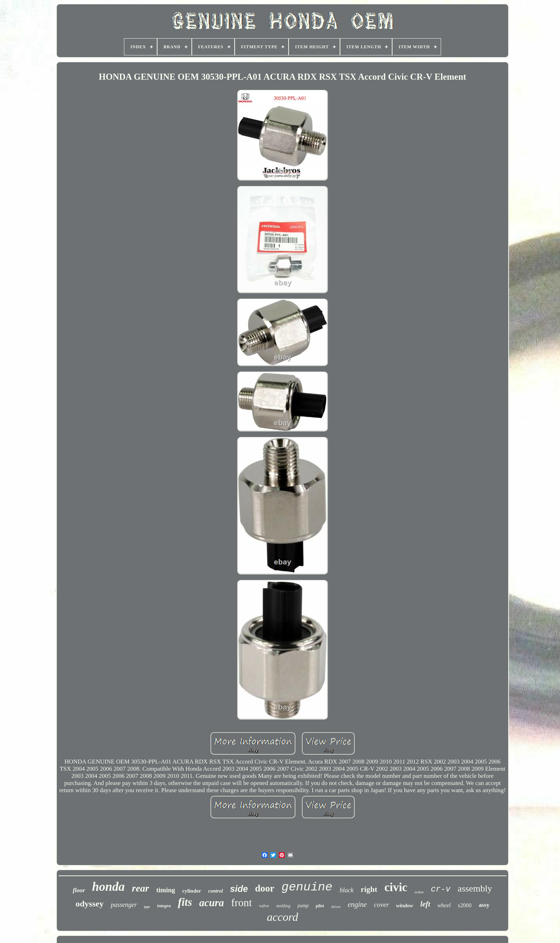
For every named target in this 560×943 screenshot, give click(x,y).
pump (303, 906)
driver (336, 907)
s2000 (465, 905)
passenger (124, 905)
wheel (444, 905)
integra (164, 906)
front (241, 902)
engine (357, 904)
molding (283, 906)
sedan (419, 892)
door (265, 888)
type (147, 907)
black (347, 890)
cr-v (441, 889)
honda (108, 887)
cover (381, 905)
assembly (475, 888)
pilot (320, 906)
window (405, 905)
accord (282, 917)
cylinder (192, 891)
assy (484, 905)
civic (396, 887)
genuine (307, 887)
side (239, 889)
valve (264, 906)
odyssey (90, 904)
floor (79, 890)
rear (140, 888)
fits (185, 902)
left (425, 904)
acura (212, 903)
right (369, 889)
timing (166, 890)
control (216, 891)
